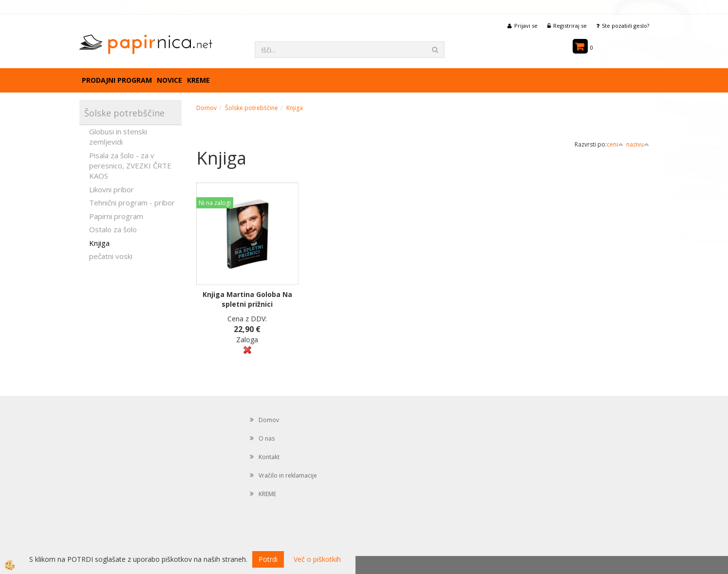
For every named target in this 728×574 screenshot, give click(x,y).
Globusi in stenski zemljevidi (118, 137)
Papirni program (116, 216)
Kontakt (269, 457)
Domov (206, 108)
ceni (615, 144)
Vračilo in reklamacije (288, 475)
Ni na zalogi (215, 203)
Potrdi (268, 559)
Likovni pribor (112, 189)
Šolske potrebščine (252, 108)
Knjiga (99, 243)
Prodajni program (117, 80)
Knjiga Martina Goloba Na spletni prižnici (247, 299)
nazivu (638, 144)
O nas (267, 438)
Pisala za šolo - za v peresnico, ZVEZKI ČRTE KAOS (130, 166)
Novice (169, 80)
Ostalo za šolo (113, 229)
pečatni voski (111, 256)
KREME (198, 80)
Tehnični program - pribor (132, 203)
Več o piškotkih (317, 559)
